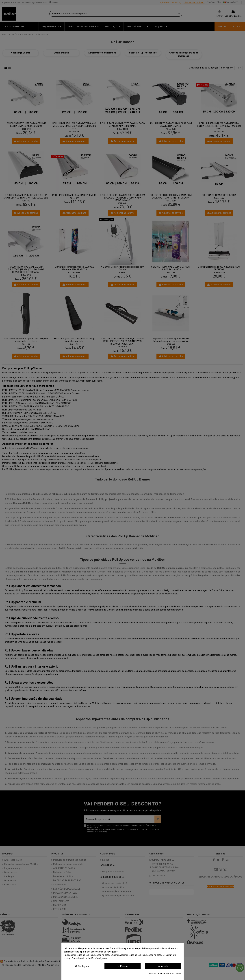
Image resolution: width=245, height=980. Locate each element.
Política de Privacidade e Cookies (165, 974)
